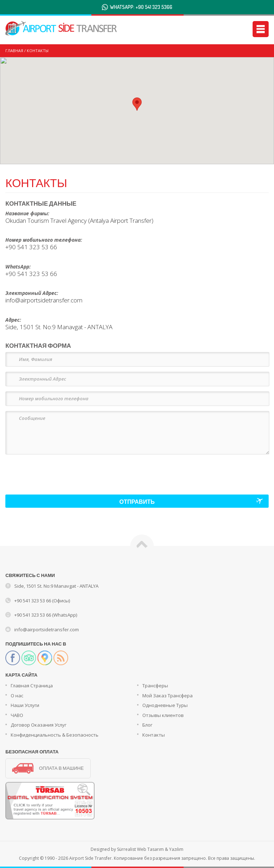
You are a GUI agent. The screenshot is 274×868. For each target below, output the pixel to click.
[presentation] (60, 471)
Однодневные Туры (165, 705)
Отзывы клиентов (163, 715)
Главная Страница (32, 686)
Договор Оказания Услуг (39, 725)
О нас (17, 696)
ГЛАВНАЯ (14, 51)
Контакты (154, 735)
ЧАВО (17, 715)
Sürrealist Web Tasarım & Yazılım (150, 849)
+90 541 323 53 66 (31, 247)
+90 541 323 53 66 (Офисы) (42, 601)
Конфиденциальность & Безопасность (55, 735)
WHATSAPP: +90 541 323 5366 (141, 7)
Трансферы (155, 686)
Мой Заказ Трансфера (168, 696)
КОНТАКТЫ (38, 51)
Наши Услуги (25, 705)
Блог (147, 725)
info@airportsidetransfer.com (47, 629)
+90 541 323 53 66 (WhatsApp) (46, 615)
